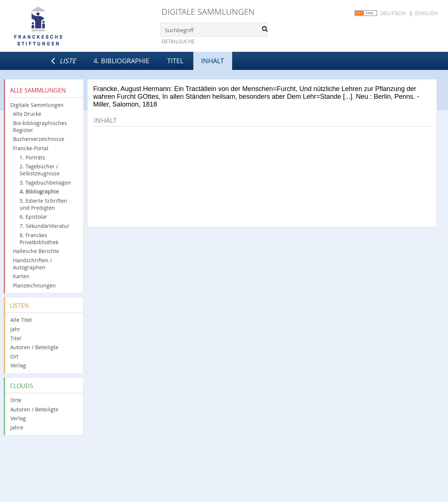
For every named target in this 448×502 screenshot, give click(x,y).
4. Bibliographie (121, 61)
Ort (14, 356)
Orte (16, 400)
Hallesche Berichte (36, 251)
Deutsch (393, 13)
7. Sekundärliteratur (45, 226)
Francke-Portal (31, 148)
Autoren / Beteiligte (34, 347)
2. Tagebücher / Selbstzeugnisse (40, 170)
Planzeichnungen (34, 285)
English (426, 13)
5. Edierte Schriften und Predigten (43, 204)
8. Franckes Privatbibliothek (39, 239)
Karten (21, 276)
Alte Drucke (27, 114)
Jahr (15, 329)
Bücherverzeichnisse (39, 139)
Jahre (17, 427)
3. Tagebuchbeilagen (45, 183)
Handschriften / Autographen (32, 264)
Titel (175, 61)
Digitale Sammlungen (208, 12)
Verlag (18, 365)
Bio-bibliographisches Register (40, 127)
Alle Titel (21, 320)
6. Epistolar (33, 217)
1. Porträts (32, 157)
